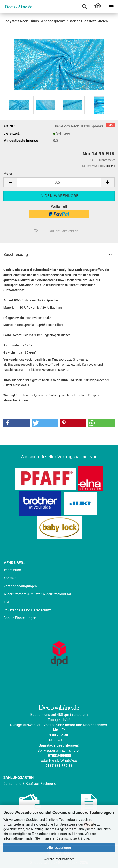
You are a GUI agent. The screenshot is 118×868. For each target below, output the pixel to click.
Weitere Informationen (59, 859)
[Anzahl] (59, 182)
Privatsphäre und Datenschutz (27, 610)
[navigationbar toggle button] (111, 7)
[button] (10, 182)
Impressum (12, 570)
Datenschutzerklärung (73, 838)
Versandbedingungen (20, 586)
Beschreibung (16, 254)
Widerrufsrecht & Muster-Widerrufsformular (37, 594)
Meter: (8, 173)
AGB (7, 602)
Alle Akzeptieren (59, 848)
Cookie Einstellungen (20, 618)
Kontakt (10, 578)
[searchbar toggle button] (84, 7)
